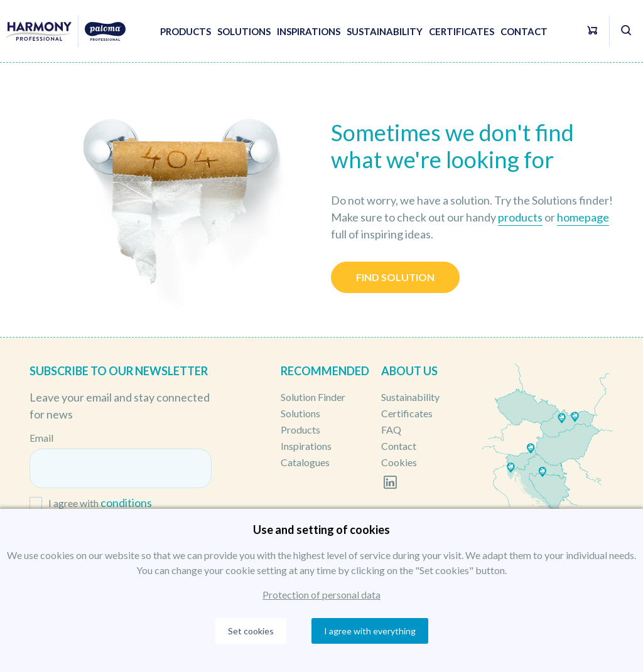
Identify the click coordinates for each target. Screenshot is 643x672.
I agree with (100, 504)
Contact (524, 31)
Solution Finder (313, 397)
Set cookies (251, 631)
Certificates (462, 31)
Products (186, 31)
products (520, 217)
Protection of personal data (321, 595)
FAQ (391, 429)
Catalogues (305, 462)
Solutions (244, 31)
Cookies (399, 462)
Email (41, 438)
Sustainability (385, 31)
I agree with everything (370, 631)
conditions (126, 503)
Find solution (395, 277)
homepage (583, 217)
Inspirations (309, 31)
